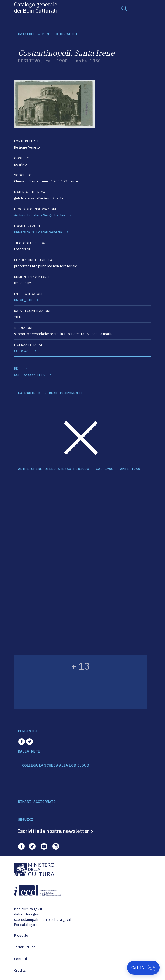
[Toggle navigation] (124, 8)
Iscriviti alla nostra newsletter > (56, 831)
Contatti (21, 959)
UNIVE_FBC (23, 300)
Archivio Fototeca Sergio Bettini (39, 215)
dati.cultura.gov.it (28, 914)
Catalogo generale (36, 7)
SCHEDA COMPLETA (29, 375)
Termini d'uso (25, 947)
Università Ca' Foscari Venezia (38, 232)
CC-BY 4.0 (22, 351)
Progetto (21, 935)
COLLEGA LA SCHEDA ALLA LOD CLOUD (56, 765)
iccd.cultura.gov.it (28, 909)
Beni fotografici (60, 34)
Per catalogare (26, 925)
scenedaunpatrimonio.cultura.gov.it (43, 920)
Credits (20, 970)
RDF (17, 368)
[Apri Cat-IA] (143, 968)
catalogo (27, 34)
